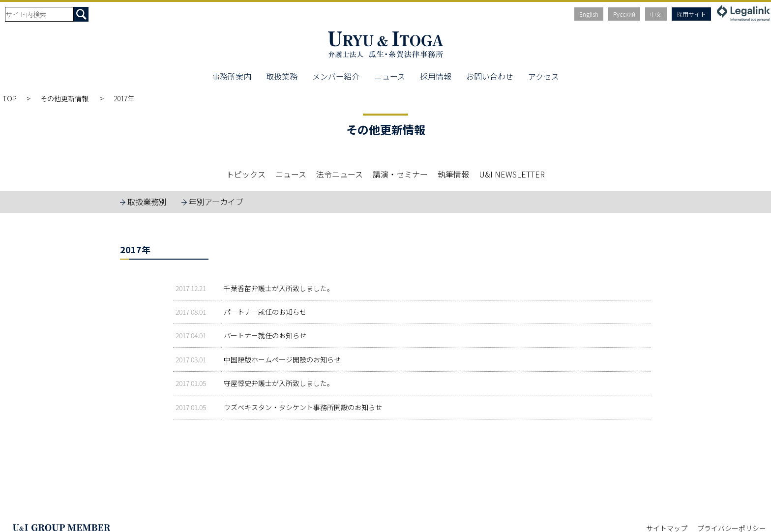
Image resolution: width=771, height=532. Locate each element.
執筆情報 (453, 174)
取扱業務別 (147, 202)
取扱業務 (282, 76)
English (589, 14)
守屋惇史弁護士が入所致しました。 (279, 383)
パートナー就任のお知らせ (265, 312)
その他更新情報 (65, 98)
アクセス (544, 76)
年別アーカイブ (216, 202)
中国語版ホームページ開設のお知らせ (282, 359)
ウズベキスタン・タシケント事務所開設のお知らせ (303, 407)
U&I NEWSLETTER (512, 174)
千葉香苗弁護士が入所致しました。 (279, 288)
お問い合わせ (490, 76)
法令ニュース (340, 174)
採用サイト (691, 14)
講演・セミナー (400, 174)
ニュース (390, 76)
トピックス (246, 174)
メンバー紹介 (336, 76)
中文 (656, 14)
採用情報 (436, 76)
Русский (624, 14)
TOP (10, 98)
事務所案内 (232, 76)
